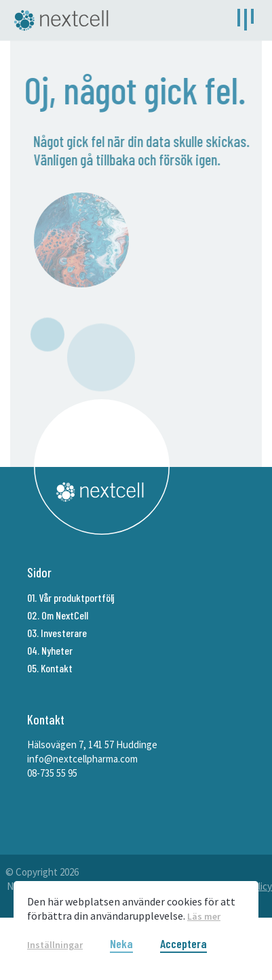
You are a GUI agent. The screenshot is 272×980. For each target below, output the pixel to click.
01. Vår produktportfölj (71, 597)
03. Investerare (57, 633)
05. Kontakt (50, 668)
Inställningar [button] (55, 945)
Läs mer (204, 916)
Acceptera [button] (183, 944)
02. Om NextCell (58, 615)
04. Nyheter (50, 650)
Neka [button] (121, 944)
